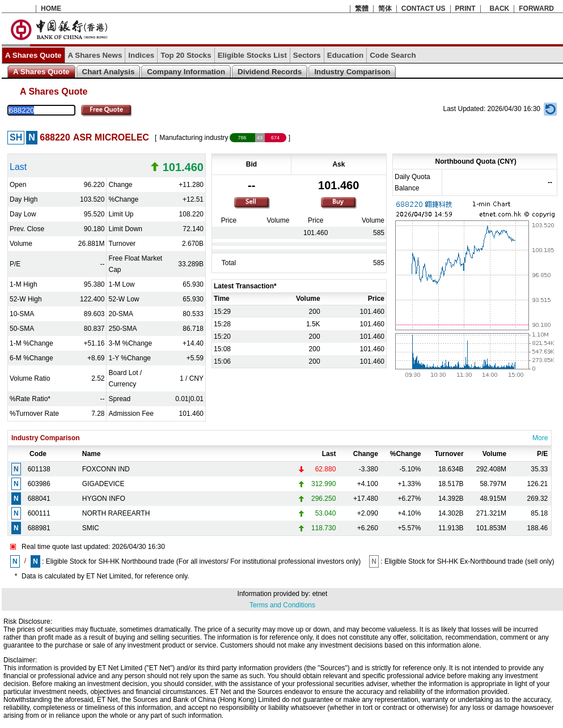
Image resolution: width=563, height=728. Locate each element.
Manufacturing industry (194, 138)
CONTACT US (424, 8)
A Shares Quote (33, 55)
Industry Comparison (352, 72)
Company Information (186, 72)
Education (345, 55)
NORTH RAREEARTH (116, 513)
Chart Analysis (109, 72)
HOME (51, 8)
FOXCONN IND (106, 469)
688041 (39, 499)
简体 (385, 8)
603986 (39, 484)
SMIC (91, 528)
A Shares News (95, 55)
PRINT (465, 8)
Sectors (307, 55)
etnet (320, 594)
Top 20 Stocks (186, 55)
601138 (39, 469)
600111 (39, 513)
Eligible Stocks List (252, 55)
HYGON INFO (104, 499)
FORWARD (536, 8)
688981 (39, 528)
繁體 (362, 8)
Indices (141, 55)
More (540, 438)
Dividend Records (270, 72)
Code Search (393, 55)
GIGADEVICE (103, 484)
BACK (500, 8)
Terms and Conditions (282, 605)
